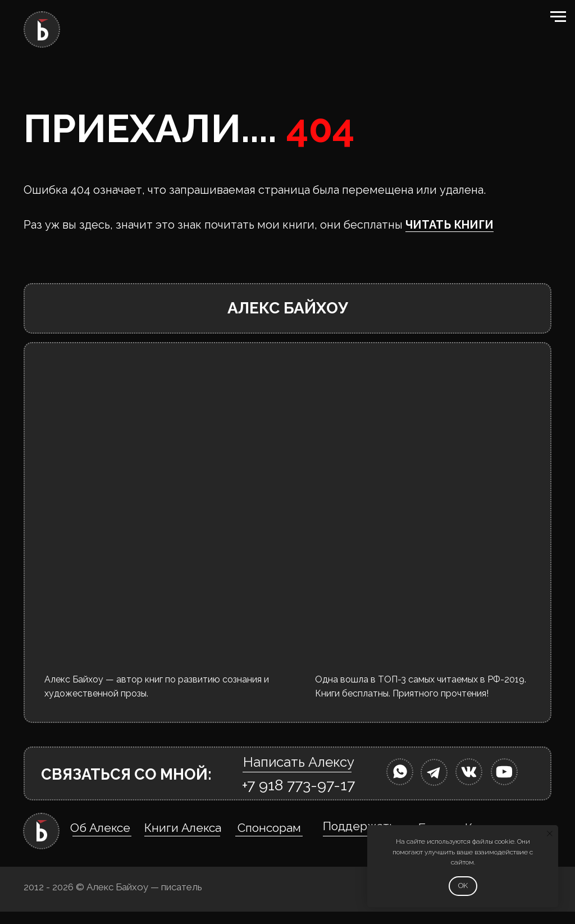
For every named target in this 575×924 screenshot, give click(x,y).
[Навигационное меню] (558, 17)
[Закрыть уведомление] (550, 834)
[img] (400, 772)
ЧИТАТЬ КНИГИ (449, 225)
